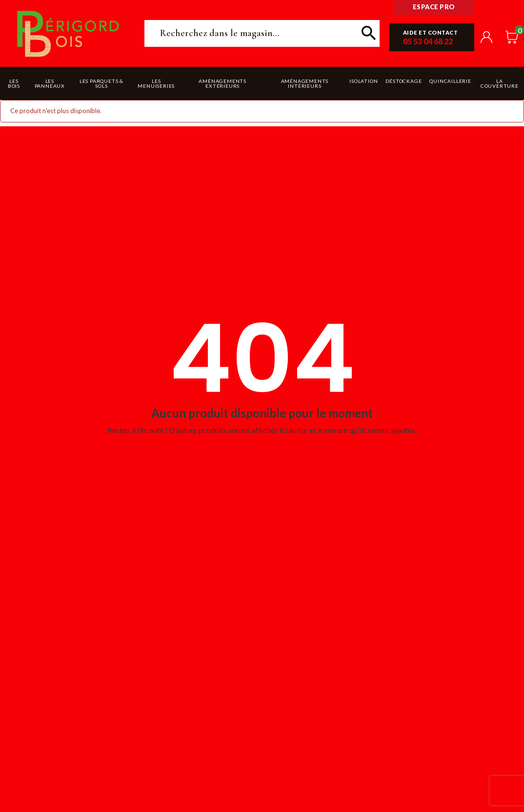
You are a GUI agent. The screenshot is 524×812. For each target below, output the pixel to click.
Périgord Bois (68, 33)
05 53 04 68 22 (428, 41)
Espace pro (434, 7)
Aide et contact (431, 32)
